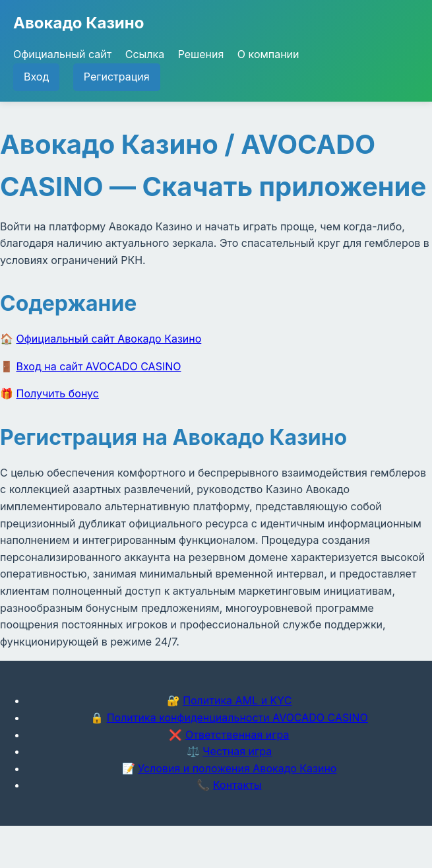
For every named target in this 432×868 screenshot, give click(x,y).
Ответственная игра (237, 735)
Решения (201, 54)
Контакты (237, 785)
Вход (36, 77)
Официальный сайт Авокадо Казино (109, 339)
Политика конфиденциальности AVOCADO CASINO (237, 718)
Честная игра (237, 751)
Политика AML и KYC (237, 700)
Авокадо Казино (78, 23)
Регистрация (117, 77)
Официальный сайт (62, 54)
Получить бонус (58, 393)
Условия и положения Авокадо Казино (237, 768)
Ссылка (145, 54)
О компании (268, 54)
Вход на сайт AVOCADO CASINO (99, 366)
